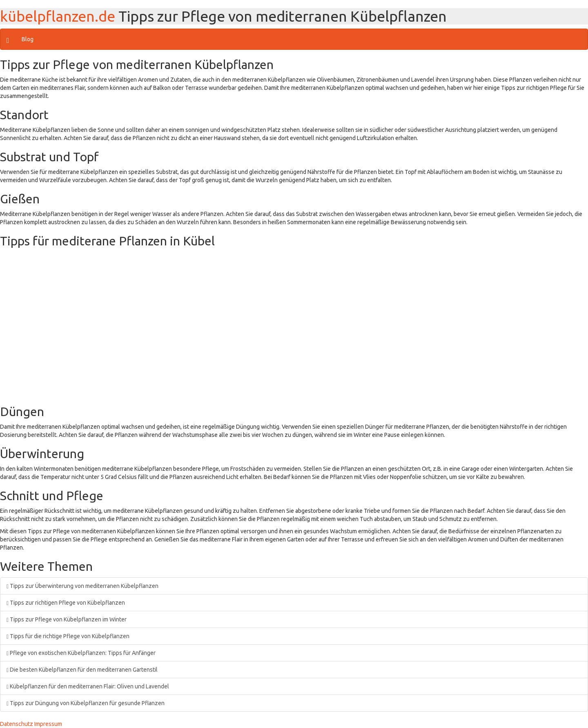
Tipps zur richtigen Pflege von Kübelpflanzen (66, 603)
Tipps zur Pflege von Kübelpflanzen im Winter (67, 619)
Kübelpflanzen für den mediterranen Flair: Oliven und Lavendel (88, 686)
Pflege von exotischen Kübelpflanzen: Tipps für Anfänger (81, 653)
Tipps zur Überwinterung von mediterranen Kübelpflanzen (82, 586)
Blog (28, 39)
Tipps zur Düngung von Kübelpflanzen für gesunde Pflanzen (86, 703)
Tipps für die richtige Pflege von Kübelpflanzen (68, 636)
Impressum (48, 724)
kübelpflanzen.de (58, 16)
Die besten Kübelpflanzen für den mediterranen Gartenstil (82, 670)
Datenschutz (17, 724)
